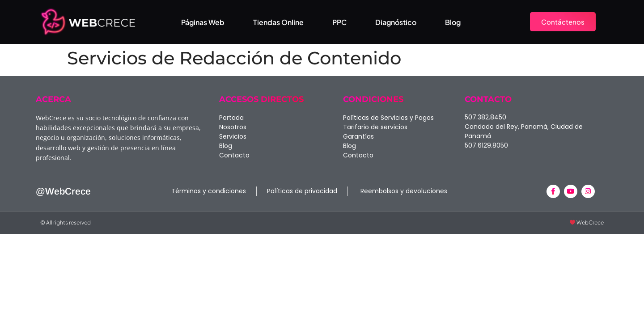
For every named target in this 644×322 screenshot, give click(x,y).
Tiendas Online (278, 22)
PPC (339, 22)
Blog (453, 22)
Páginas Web (203, 22)
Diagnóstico (396, 22)
